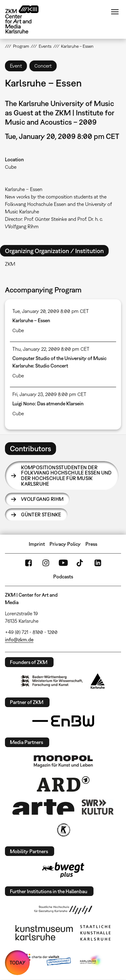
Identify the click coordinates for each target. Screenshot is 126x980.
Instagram (46, 563)
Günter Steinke (41, 514)
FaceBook (28, 563)
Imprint (37, 544)
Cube (11, 167)
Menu (115, 12)
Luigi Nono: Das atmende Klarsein (48, 403)
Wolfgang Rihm (42, 499)
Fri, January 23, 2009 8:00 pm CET (49, 394)
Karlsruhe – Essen (31, 320)
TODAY (17, 963)
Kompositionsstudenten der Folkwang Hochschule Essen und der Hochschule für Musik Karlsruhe (66, 476)
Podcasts (63, 577)
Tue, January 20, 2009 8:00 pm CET (51, 311)
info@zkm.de (19, 639)
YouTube (63, 563)
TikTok (80, 563)
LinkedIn (98, 563)
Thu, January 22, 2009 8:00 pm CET (51, 349)
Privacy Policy (65, 544)
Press (91, 544)
